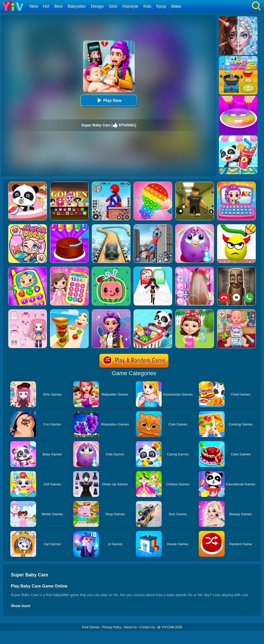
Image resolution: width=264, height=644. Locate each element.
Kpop (161, 6)
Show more (20, 606)
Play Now (109, 100)
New (34, 6)
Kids (147, 6)
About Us (130, 627)
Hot (46, 6)
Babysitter (77, 6)
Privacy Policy (112, 627)
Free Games (91, 627)
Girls (113, 6)
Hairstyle (130, 6)
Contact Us (147, 627)
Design (97, 6)
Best (59, 6)
